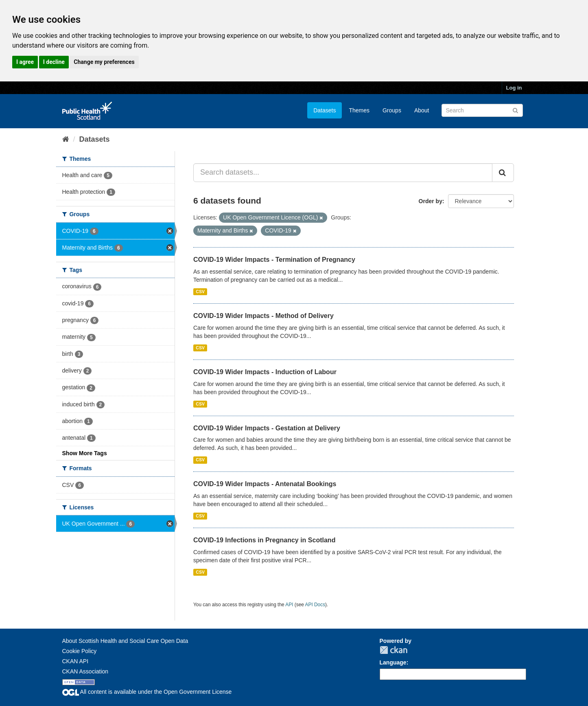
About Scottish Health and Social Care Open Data (125, 641)
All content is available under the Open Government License (147, 692)
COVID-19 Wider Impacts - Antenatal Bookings (265, 484)
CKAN (393, 650)
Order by (431, 201)
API (289, 605)
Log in (514, 88)
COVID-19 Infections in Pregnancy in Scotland (264, 540)
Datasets (325, 110)
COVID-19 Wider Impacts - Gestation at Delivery (267, 428)
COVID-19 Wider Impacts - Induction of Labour (265, 372)
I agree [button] (25, 62)
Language (393, 662)
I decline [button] (54, 62)
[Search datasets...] (343, 173)
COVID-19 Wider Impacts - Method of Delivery (263, 316)
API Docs (315, 605)
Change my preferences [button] (104, 62)
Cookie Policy (80, 651)
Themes (359, 110)
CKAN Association (85, 671)
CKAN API (75, 661)
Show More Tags (85, 453)
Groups (392, 110)
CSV (200, 292)
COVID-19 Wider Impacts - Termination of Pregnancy (274, 260)
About (422, 110)
